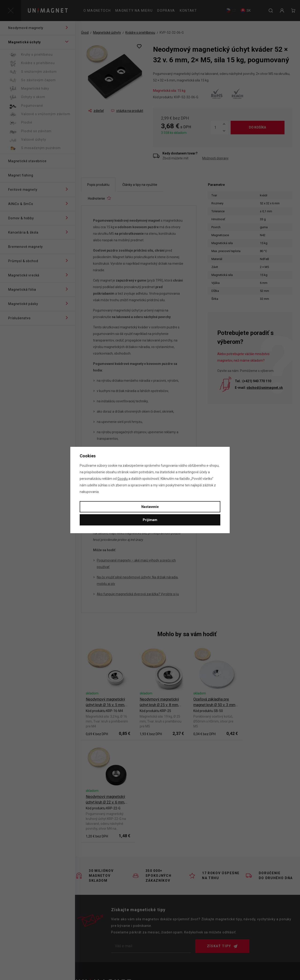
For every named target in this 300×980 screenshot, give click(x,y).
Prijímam (150, 520)
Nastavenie (150, 507)
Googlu (123, 479)
